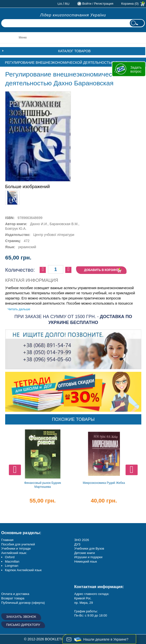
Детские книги (85, 553)
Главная (7, 540)
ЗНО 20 (80, 540)
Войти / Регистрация (98, 4)
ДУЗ (77, 544)
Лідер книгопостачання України (73, 15)
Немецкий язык (86, 561)
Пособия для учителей (18, 544)
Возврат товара (13, 598)
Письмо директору (23, 625)
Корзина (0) (130, 4)
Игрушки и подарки (89, 557)
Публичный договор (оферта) (23, 603)
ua (60, 4)
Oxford (10, 557)
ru (67, 4)
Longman (12, 566)
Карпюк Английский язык (23, 570)
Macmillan (12, 561)
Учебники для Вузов (89, 548)
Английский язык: (14, 553)
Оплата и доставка (15, 594)
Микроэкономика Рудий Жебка (104, 483)
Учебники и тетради (16, 548)
